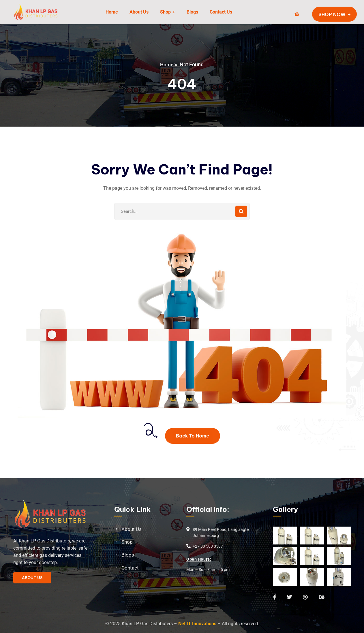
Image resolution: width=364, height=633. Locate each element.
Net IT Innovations (197, 624)
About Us (132, 529)
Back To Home (193, 436)
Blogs (128, 555)
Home (167, 64)
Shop (127, 542)
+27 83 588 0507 (208, 546)
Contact (130, 568)
